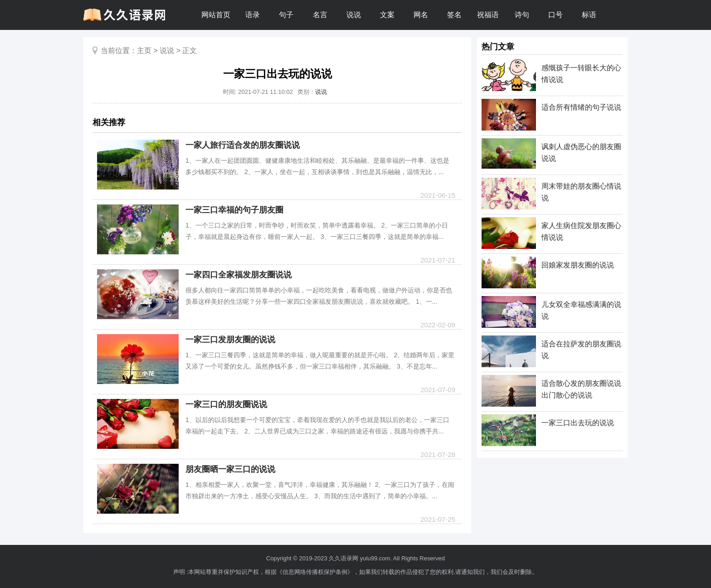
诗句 (522, 15)
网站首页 (216, 15)
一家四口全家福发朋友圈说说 (239, 275)
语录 (253, 15)
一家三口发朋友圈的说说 (230, 340)
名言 (320, 15)
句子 (286, 15)
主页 (144, 51)
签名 (454, 15)
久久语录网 (343, 558)
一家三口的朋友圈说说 (226, 404)
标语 (589, 15)
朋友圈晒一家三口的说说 (230, 469)
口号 (555, 15)
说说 (354, 15)
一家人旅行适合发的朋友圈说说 (243, 145)
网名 (421, 15)
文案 (387, 15)
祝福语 (488, 15)
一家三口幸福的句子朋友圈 (234, 210)
